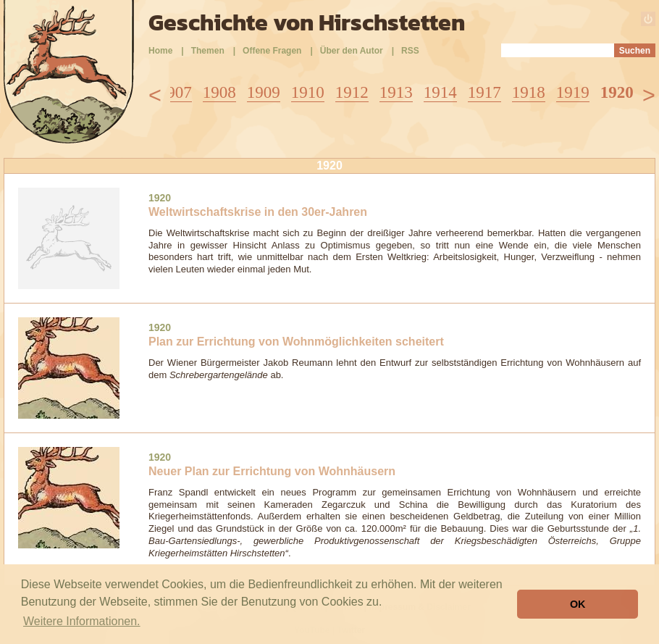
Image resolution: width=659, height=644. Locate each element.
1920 (617, 92)
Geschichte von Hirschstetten (307, 22)
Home (160, 51)
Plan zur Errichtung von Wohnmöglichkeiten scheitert (296, 342)
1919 (573, 92)
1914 (440, 92)
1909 (264, 92)
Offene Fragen (272, 51)
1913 (396, 92)
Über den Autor (352, 51)
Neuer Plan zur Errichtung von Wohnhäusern (272, 471)
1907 (175, 92)
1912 (352, 92)
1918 (529, 92)
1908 (219, 92)
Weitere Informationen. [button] (82, 621)
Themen (208, 51)
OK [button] (578, 604)
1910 (308, 92)
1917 (484, 92)
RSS (410, 51)
